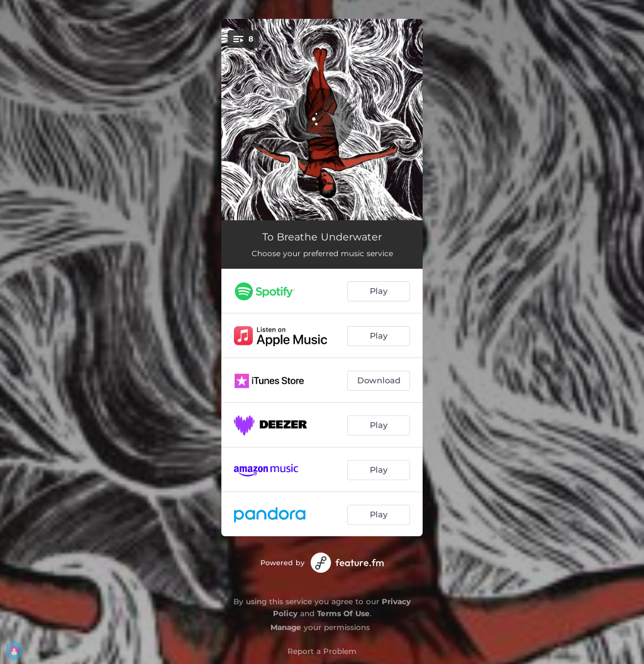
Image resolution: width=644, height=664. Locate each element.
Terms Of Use (343, 613)
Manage (286, 627)
